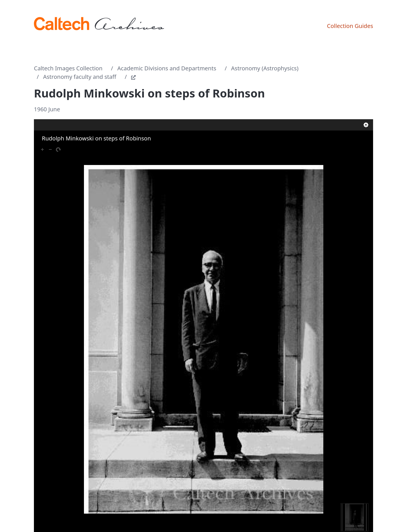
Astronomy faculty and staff (80, 77)
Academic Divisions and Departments (167, 68)
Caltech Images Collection (68, 68)
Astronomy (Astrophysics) (265, 68)
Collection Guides (350, 26)
